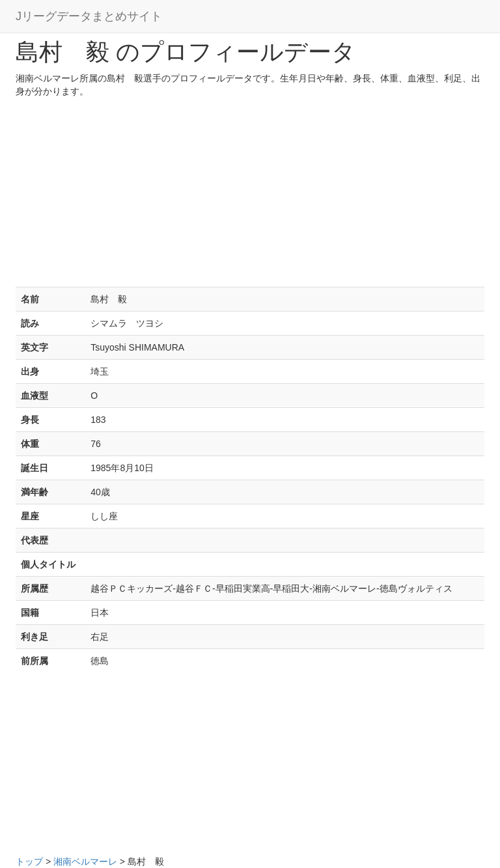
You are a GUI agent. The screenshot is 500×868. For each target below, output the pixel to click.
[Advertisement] (250, 195)
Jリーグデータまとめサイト (89, 16)
